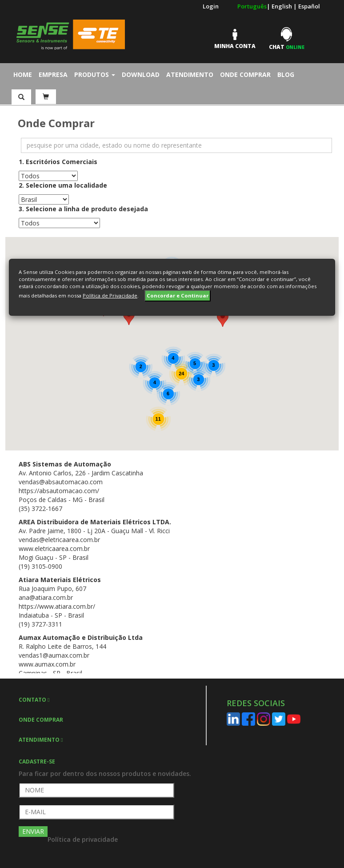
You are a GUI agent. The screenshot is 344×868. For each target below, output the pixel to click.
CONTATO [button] (34, 700)
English (282, 6)
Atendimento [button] (190, 74)
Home (25, 74)
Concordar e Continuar (178, 295)
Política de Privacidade (110, 295)
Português (252, 6)
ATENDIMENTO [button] (41, 740)
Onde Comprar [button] (245, 74)
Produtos (95, 74)
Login (211, 6)
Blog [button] (286, 74)
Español (309, 6)
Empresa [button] (53, 74)
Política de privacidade (83, 839)
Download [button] (141, 74)
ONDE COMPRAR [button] (41, 720)
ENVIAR (33, 831)
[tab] (112, 699)
